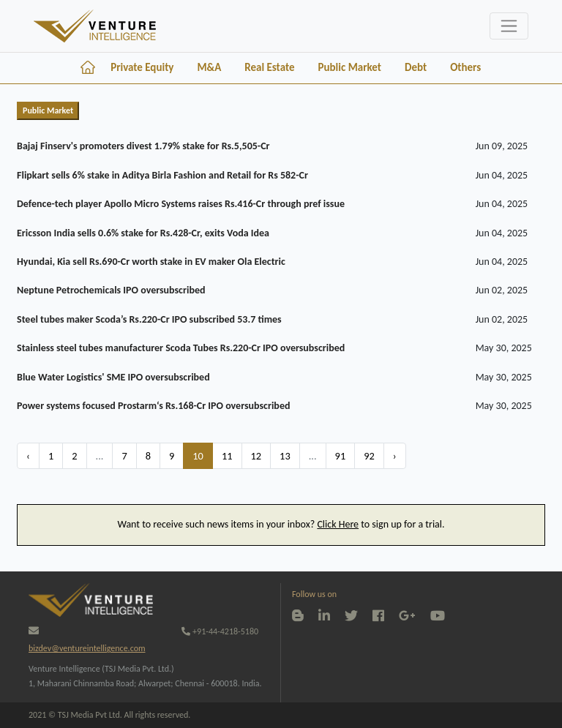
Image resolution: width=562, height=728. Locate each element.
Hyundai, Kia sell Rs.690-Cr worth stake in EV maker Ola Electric (151, 262)
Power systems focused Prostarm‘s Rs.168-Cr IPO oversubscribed (153, 406)
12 (256, 456)
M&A (209, 67)
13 (285, 456)
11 (227, 456)
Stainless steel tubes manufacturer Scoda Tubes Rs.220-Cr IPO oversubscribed (181, 348)
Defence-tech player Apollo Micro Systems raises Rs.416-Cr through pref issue (181, 204)
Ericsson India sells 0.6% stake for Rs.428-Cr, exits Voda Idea (143, 233)
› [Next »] (395, 456)
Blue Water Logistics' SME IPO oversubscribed (113, 377)
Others (465, 67)
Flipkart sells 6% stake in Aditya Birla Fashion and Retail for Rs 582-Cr (162, 175)
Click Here (338, 524)
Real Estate (269, 67)
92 (369, 456)
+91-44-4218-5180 (220, 631)
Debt (416, 67)
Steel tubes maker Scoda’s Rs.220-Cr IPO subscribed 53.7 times (149, 319)
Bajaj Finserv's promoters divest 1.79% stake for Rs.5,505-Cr (143, 146)
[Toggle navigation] (509, 26)
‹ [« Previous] (28, 456)
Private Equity (142, 67)
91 (341, 456)
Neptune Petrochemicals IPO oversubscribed (111, 290)
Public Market (350, 67)
